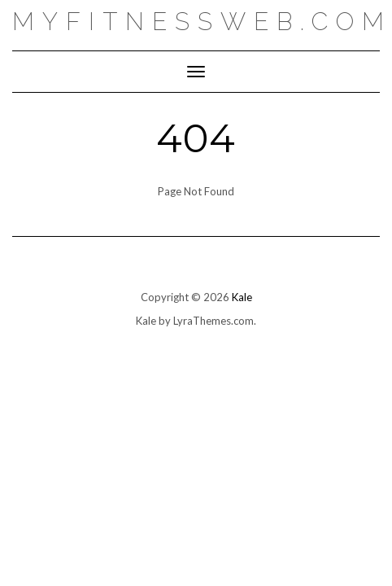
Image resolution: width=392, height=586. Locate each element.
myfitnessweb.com (202, 22)
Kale (242, 297)
